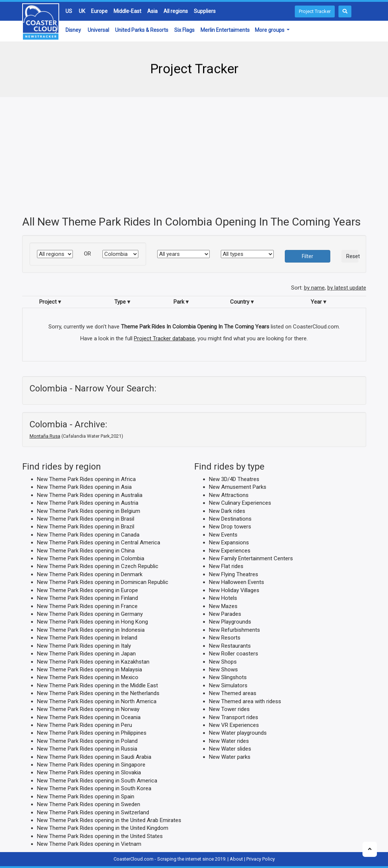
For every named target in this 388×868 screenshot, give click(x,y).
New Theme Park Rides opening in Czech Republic (98, 566)
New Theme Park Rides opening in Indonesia (91, 630)
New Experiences (230, 550)
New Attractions (229, 495)
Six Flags (184, 30)
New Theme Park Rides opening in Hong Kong (92, 622)
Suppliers (205, 11)
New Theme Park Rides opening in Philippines (92, 733)
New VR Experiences (234, 725)
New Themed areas (233, 693)
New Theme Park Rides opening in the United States (100, 836)
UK (82, 11)
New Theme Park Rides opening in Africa (86, 479)
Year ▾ (318, 301)
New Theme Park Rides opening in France (87, 606)
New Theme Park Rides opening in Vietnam (89, 844)
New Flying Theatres (234, 574)
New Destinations (230, 519)
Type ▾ (122, 301)
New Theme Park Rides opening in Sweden (89, 804)
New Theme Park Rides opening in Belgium (89, 511)
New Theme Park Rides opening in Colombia (91, 558)
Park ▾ (181, 301)
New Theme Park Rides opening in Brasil (86, 519)
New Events (223, 534)
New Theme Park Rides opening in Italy (84, 645)
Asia (152, 11)
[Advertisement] (194, 156)
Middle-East (127, 11)
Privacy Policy (261, 859)
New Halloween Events (237, 582)
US (69, 11)
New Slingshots (228, 677)
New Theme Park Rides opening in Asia (84, 487)
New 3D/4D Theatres (234, 479)
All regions (176, 11)
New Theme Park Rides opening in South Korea (94, 788)
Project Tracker (315, 11)
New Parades (225, 614)
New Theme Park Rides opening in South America (97, 780)
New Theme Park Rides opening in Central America (99, 542)
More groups (270, 30)
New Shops (223, 661)
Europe (99, 11)
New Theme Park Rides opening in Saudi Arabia (94, 757)
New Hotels (223, 598)
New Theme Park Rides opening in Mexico (88, 677)
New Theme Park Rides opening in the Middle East (97, 685)
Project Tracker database (164, 338)
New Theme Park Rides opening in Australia (90, 495)
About (236, 859)
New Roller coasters (234, 654)
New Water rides (229, 741)
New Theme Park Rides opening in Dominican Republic (103, 582)
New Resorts (225, 638)
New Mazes (223, 606)
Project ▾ (50, 301)
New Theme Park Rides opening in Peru (85, 725)
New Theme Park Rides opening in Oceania (89, 717)
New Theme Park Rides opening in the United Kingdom (103, 828)
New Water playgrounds (238, 733)
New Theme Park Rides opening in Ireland (87, 638)
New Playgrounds (230, 622)
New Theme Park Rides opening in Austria (88, 503)
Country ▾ (242, 301)
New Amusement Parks (238, 487)
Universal (98, 30)
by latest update (347, 288)
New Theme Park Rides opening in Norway (88, 709)
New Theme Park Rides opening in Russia (87, 749)
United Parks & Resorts (142, 30)
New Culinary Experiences (240, 503)
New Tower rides (229, 709)
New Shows (223, 670)
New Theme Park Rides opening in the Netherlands (98, 693)
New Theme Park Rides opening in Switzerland (93, 812)
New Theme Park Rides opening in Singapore (91, 765)
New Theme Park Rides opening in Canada (88, 534)
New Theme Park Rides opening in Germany (90, 614)
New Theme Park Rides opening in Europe (87, 590)
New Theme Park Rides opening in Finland (87, 598)
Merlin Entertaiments (225, 30)
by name (314, 288)
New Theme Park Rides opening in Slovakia (89, 772)
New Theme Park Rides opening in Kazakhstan (93, 661)
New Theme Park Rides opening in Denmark (90, 574)
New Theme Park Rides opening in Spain (86, 796)
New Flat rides (226, 566)
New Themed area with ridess (245, 701)
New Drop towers (230, 527)
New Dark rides (227, 511)
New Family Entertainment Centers (251, 558)
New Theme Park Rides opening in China (86, 550)
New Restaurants (230, 645)
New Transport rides (234, 717)
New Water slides (230, 749)
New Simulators (228, 685)
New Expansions (229, 542)
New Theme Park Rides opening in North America (97, 701)
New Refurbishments (235, 630)
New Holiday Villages (234, 590)
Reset (352, 256)
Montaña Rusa (45, 436)
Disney (73, 30)
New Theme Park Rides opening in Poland (87, 741)
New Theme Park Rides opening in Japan (86, 654)
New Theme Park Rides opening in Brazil (86, 527)
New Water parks (230, 757)
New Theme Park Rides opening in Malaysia (90, 670)
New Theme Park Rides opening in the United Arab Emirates (109, 820)
